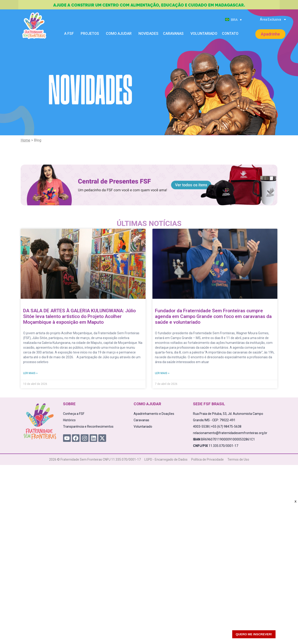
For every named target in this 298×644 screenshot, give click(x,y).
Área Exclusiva (273, 19)
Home (25, 140)
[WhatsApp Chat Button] (287, 633)
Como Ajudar (120, 34)
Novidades (148, 34)
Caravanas (174, 34)
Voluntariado (204, 34)
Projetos (91, 34)
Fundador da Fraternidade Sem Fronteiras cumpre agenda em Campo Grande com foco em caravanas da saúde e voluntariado (213, 316)
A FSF (70, 34)
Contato (230, 34)
